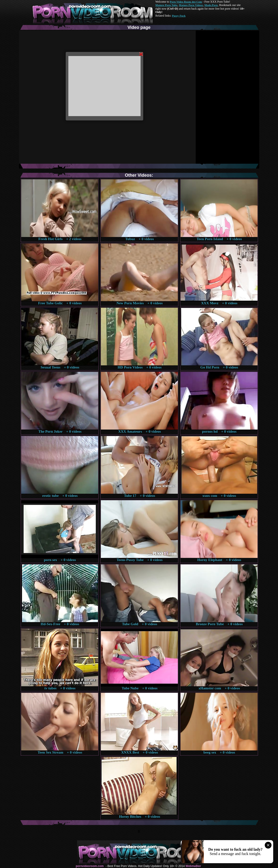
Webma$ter (193, 866)
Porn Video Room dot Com (186, 2)
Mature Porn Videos (191, 5)
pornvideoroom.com (90, 866)
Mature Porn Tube (167, 5)
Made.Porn (211, 5)
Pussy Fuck (179, 16)
